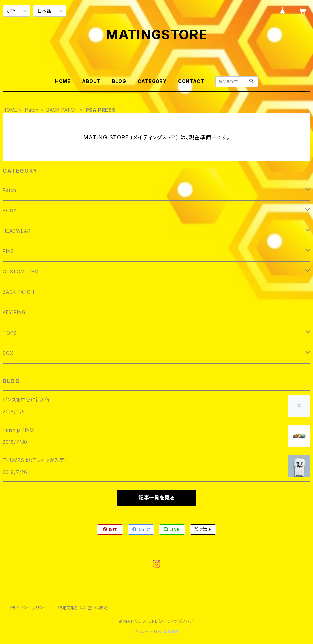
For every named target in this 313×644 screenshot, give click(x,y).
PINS (8, 251)
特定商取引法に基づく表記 (83, 608)
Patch (32, 110)
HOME (63, 81)
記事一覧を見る (156, 498)
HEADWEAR (16, 231)
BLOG (119, 81)
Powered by (156, 632)
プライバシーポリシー (28, 608)
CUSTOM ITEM (21, 272)
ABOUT (91, 81)
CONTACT (191, 81)
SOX (8, 353)
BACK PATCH (62, 110)
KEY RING (14, 312)
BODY (10, 211)
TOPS (10, 333)
